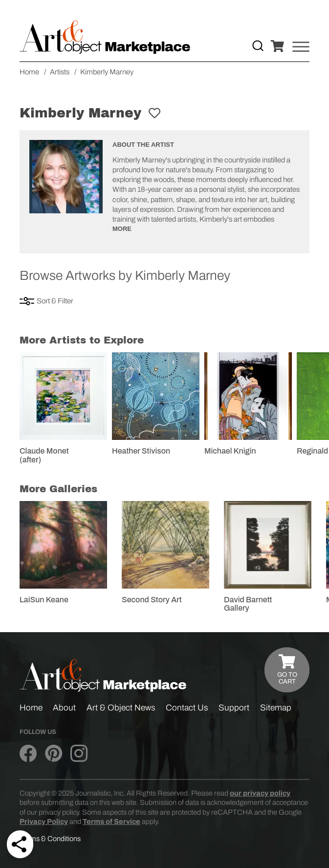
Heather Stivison (141, 451)
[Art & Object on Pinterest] (54, 754)
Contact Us (187, 708)
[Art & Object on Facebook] (28, 754)
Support (234, 708)
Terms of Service (111, 822)
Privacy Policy (44, 822)
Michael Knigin (230, 451)
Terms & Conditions (50, 839)
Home (31, 708)
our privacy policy (260, 793)
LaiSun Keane (44, 600)
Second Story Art (152, 600)
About (64, 708)
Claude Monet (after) (44, 455)
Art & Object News (121, 708)
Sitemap (276, 708)
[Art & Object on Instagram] (79, 754)
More (122, 229)
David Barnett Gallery (248, 604)
